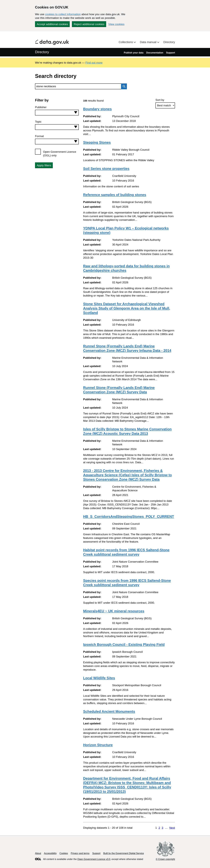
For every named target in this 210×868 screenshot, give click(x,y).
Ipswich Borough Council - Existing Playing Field (124, 644)
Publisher (41, 107)
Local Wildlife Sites (99, 678)
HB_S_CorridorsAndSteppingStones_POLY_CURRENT (129, 516)
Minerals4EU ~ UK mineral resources (114, 611)
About (38, 853)
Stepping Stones (97, 142)
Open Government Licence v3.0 (94, 859)
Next (172, 828)
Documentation (155, 53)
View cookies (116, 24)
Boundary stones (97, 109)
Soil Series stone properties (106, 169)
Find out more (94, 63)
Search (123, 86)
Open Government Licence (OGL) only (60, 154)
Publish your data (134, 53)
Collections (126, 42)
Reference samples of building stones (115, 195)
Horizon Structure (98, 745)
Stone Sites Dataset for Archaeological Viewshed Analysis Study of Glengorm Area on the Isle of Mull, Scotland (127, 308)
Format (39, 136)
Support (171, 53)
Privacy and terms (80, 853)
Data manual (149, 42)
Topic (38, 122)
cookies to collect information (63, 14)
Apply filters (44, 165)
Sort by (160, 100)
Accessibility (50, 853)
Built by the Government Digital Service (124, 853)
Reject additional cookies (89, 24)
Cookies (64, 853)
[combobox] (57, 113)
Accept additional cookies (52, 24)
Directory (169, 42)
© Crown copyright (165, 859)
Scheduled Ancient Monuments (109, 711)
